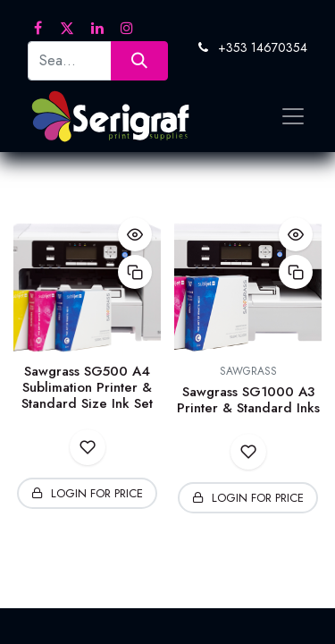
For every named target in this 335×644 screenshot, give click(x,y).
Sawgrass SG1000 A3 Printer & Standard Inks (248, 400)
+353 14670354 (263, 47)
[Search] (139, 60)
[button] (135, 234)
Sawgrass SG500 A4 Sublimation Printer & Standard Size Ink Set (87, 387)
